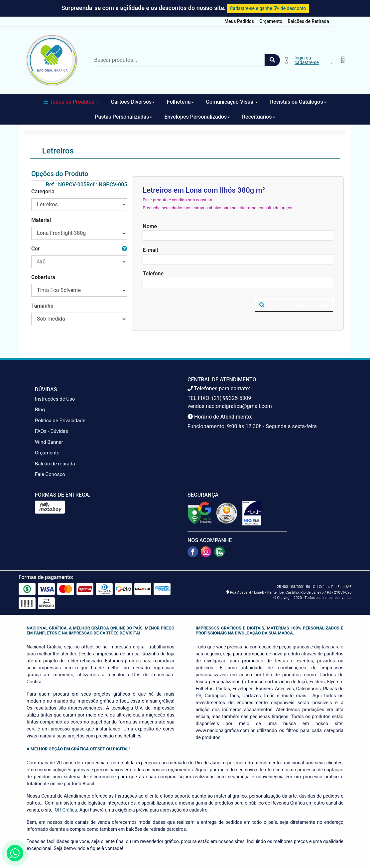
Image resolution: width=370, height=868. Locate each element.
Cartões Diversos (133, 102)
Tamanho (42, 306)
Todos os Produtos (71, 102)
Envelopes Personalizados (197, 117)
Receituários (259, 117)
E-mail (150, 250)
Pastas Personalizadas (123, 117)
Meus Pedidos (239, 21)
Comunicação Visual (232, 102)
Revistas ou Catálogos (298, 102)
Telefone (153, 274)
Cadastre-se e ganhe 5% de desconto (268, 8)
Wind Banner (49, 442)
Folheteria (181, 102)
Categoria (43, 192)
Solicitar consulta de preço (294, 305)
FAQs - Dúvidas (52, 431)
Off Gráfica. (67, 810)
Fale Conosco (50, 474)
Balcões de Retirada (308, 21)
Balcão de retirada (55, 464)
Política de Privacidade (60, 421)
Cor (35, 249)
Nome (150, 226)
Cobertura (43, 277)
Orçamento (271, 21)
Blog (40, 410)
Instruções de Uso (55, 399)
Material (41, 220)
